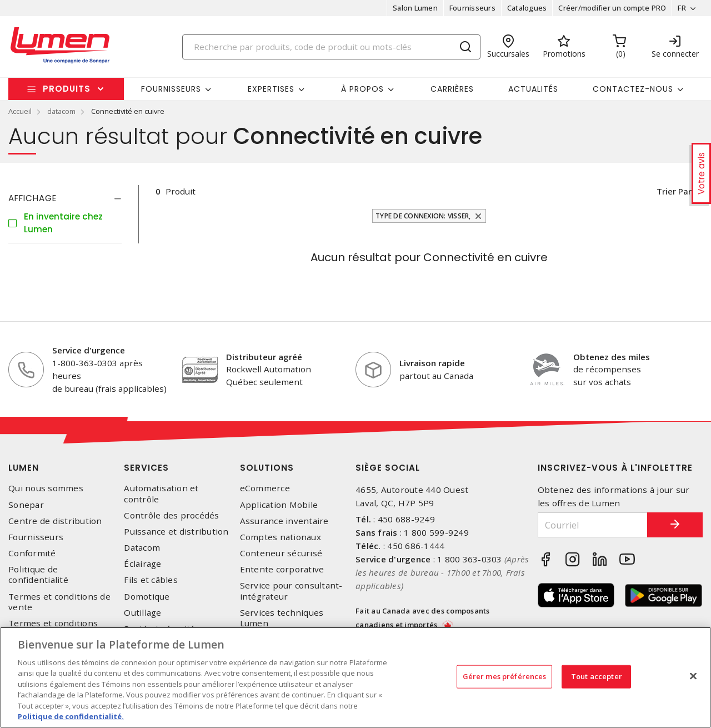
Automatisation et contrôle (161, 493)
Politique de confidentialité (38, 575)
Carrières (452, 89)
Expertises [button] (271, 89)
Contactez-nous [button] (633, 89)
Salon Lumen (415, 8)
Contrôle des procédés (171, 515)
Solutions (267, 468)
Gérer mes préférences (505, 676)
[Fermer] (693, 676)
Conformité (32, 553)
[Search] (332, 47)
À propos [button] (362, 89)
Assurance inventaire (284, 521)
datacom (61, 111)
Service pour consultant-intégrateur (291, 591)
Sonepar (26, 505)
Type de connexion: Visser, (423, 216)
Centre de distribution (55, 521)
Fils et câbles (151, 580)
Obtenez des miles (612, 357)
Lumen (24, 468)
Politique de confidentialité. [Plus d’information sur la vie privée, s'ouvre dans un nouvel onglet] (71, 716)
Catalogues (527, 8)
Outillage (142, 613)
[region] (355, 677)
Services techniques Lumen (282, 618)
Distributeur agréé (264, 357)
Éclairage (142, 564)
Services (146, 468)
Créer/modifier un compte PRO (612, 8)
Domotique (147, 597)
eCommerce (265, 488)
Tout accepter (597, 676)
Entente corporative (282, 569)
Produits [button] (67, 89)
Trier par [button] (673, 191)
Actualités (533, 89)
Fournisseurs (472, 8)
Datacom (142, 548)
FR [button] (682, 8)
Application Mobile (279, 505)
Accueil (20, 111)
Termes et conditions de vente (59, 602)
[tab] (65, 198)
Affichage (32, 198)
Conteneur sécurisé (281, 553)
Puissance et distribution (176, 532)
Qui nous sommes (46, 488)
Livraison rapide (432, 363)
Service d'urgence (89, 350)
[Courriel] (593, 525)
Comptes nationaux (281, 537)
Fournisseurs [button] (171, 89)
